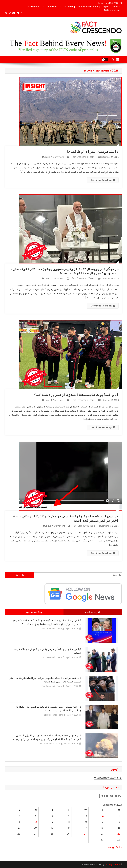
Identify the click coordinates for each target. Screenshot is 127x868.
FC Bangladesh (112, 10)
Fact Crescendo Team (83, 157)
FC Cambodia (32, 7)
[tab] (93, 612)
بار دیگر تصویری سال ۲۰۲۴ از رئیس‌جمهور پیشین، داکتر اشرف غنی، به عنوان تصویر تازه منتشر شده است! (65, 271)
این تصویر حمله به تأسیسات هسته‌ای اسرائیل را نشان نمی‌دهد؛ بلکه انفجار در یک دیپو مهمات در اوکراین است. (45, 737)
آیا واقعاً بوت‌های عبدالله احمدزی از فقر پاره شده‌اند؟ (76, 395)
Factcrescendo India (87, 7)
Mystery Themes (113, 864)
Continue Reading (103, 180)
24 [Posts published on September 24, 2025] (85, 834)
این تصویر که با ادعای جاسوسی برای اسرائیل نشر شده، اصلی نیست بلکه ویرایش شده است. (45, 680)
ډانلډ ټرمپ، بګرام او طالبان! (93, 152)
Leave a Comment (54, 157)
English (106, 7)
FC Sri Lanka (67, 7)
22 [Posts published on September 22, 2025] (119, 834)
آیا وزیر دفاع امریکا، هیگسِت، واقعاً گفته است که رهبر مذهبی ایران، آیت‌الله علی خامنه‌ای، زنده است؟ (46, 622)
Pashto (117, 7)
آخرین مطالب (93, 612)
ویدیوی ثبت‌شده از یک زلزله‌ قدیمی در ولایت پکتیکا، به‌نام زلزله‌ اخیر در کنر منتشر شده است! (66, 518)
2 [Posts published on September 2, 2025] (103, 816)
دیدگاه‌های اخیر (34, 612)
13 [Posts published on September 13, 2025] (36, 822)
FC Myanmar (50, 7)
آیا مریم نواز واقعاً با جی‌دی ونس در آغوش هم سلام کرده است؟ (48, 651)
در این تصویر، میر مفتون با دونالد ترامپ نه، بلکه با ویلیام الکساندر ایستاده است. (49, 709)
